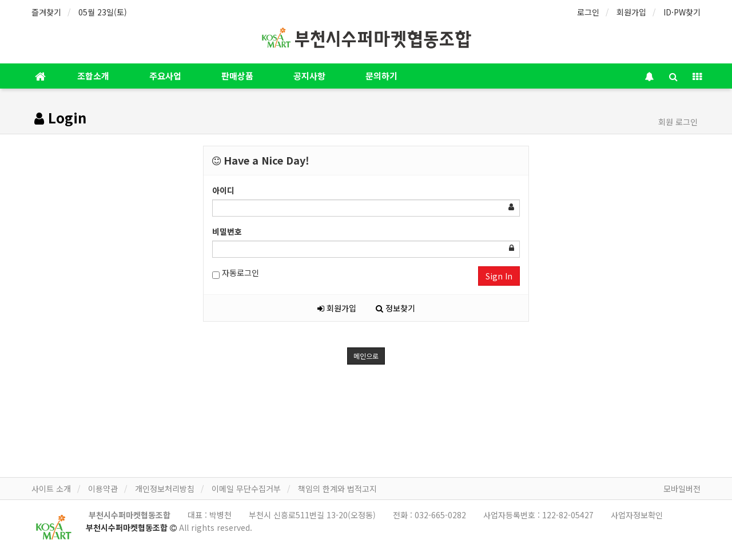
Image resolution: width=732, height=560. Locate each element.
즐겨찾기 (46, 12)
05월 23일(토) (103, 12)
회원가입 (631, 12)
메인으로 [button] (366, 356)
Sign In (499, 276)
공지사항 (309, 76)
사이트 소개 (51, 489)
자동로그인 (236, 273)
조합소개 (93, 76)
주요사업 (165, 76)
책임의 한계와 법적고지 (337, 489)
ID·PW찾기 (682, 12)
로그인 (588, 12)
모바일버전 (682, 489)
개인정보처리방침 (165, 489)
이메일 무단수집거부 (246, 489)
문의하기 (381, 76)
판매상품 (237, 76)
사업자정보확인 (637, 515)
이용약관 (103, 489)
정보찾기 (395, 308)
